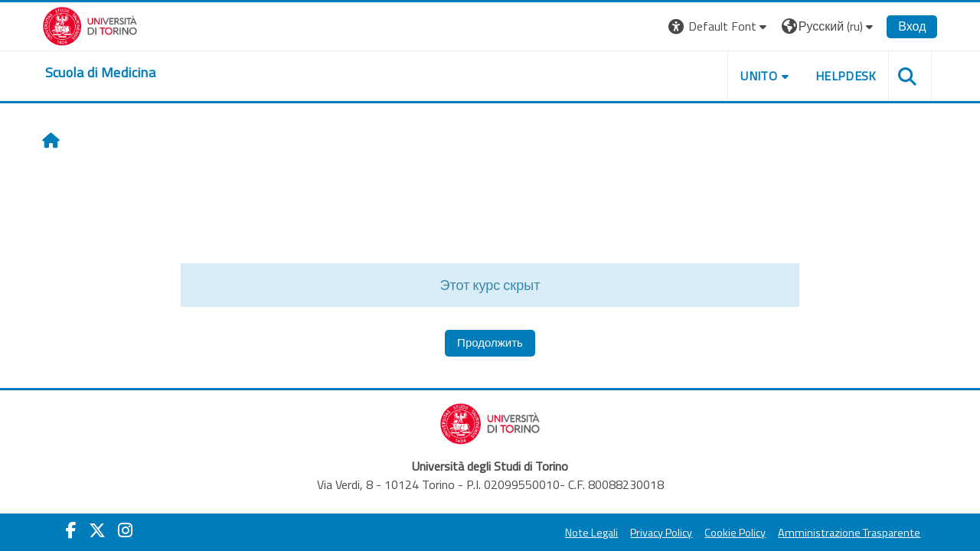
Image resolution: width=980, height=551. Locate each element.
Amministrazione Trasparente (849, 533)
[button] (719, 26)
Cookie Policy (735, 533)
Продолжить (490, 342)
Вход (912, 26)
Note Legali (591, 533)
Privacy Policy (661, 533)
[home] (100, 73)
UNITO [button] (759, 76)
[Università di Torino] (90, 24)
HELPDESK (845, 76)
